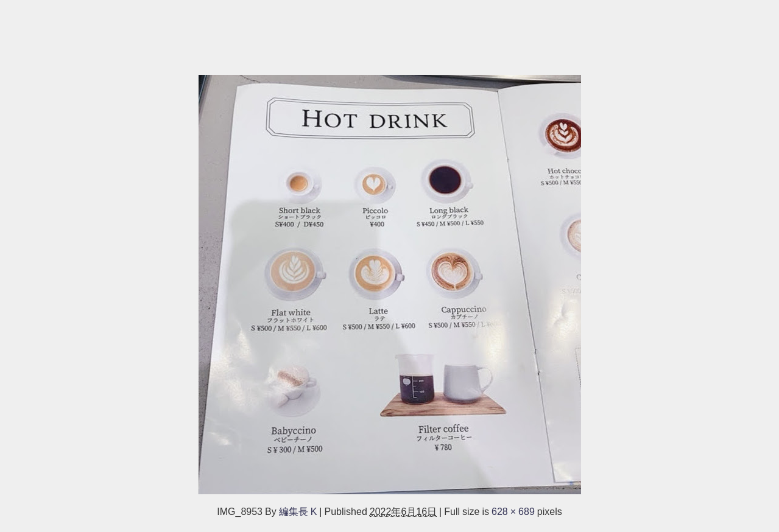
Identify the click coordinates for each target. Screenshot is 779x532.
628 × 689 (513, 511)
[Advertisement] (365, 31)
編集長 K (298, 511)
